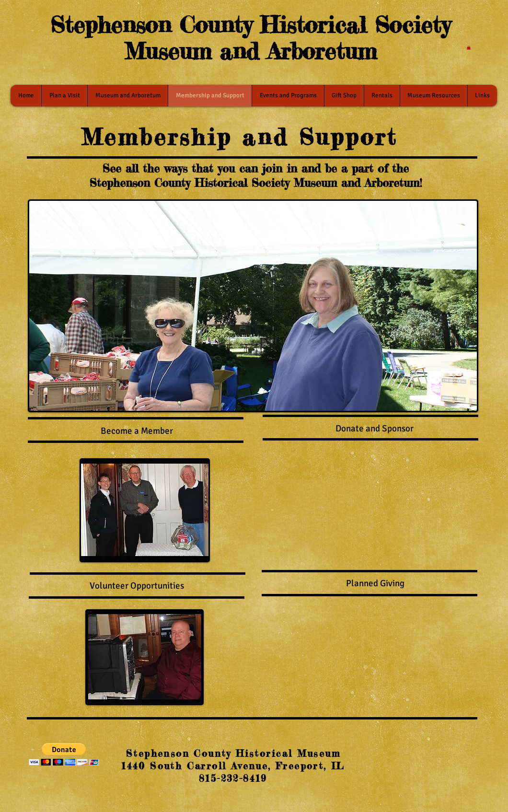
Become (116, 431)
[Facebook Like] (417, 756)
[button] (469, 47)
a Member (153, 431)
